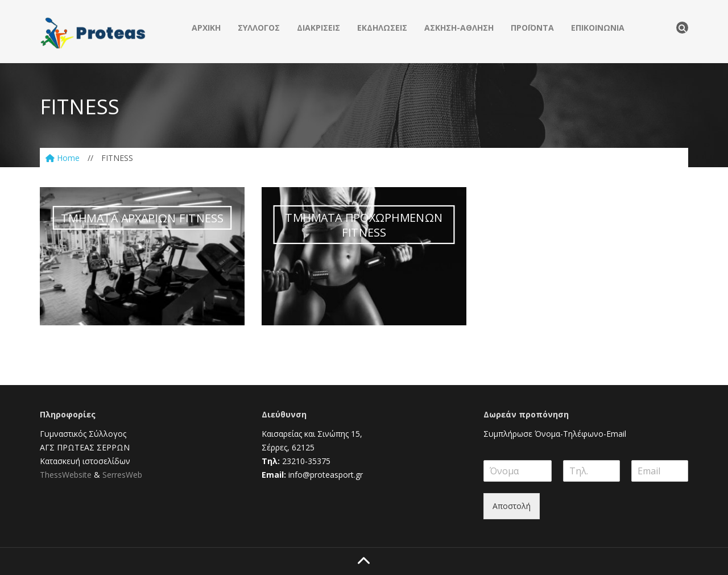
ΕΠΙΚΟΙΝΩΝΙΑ (598, 28)
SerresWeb (122, 475)
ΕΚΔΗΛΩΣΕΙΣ (382, 28)
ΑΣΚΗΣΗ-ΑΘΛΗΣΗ (459, 28)
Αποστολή (512, 506)
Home (63, 158)
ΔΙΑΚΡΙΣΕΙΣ (318, 28)
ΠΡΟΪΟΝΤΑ (532, 28)
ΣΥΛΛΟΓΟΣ (259, 28)
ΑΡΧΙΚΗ (206, 28)
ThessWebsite (66, 475)
